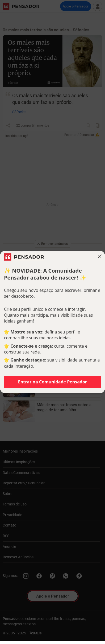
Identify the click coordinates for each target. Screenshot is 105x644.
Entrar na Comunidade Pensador (52, 382)
